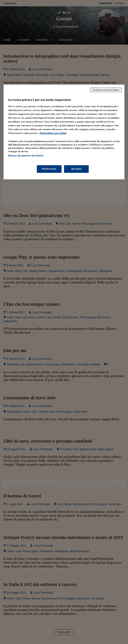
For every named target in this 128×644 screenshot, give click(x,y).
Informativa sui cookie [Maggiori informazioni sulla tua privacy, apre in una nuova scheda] (53, 133)
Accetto (76, 169)
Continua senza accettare (106, 90)
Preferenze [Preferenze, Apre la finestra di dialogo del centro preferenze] (49, 169)
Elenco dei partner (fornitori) (26, 156)
